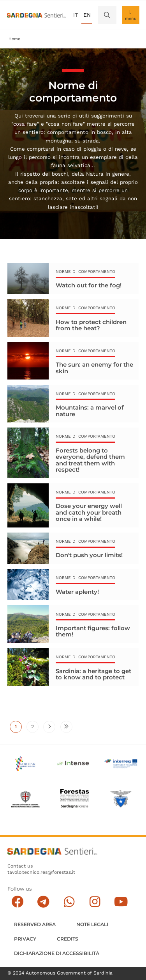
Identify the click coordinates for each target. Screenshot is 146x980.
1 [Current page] (18, 729)
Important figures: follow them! (93, 632)
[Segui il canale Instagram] (95, 902)
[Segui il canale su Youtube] (121, 902)
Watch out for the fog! (89, 285)
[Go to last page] (66, 728)
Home (14, 39)
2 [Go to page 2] (35, 729)
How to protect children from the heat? (91, 325)
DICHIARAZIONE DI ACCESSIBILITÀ (57, 953)
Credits (68, 939)
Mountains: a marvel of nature (90, 411)
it (76, 15)
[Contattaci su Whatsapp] (69, 902)
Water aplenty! (77, 592)
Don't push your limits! (89, 556)
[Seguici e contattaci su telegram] (43, 902)
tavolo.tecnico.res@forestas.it (41, 872)
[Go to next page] (49, 728)
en (87, 15)
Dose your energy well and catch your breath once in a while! (89, 513)
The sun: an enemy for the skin (94, 368)
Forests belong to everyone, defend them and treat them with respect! (90, 460)
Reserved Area (35, 924)
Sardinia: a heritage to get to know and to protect (93, 674)
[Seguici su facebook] (17, 902)
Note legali (92, 924)
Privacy (25, 939)
